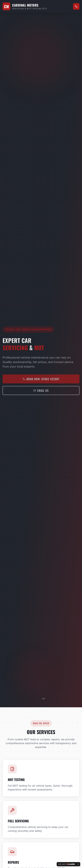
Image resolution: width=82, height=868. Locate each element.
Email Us (41, 392)
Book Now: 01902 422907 (41, 381)
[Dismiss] (78, 864)
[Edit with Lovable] (66, 864)
